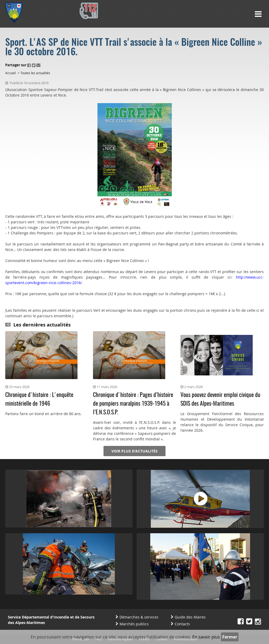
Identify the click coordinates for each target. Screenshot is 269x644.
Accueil (11, 73)
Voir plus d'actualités (134, 451)
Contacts (182, 624)
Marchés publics (134, 624)
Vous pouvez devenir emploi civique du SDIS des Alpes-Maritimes (220, 399)
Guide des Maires (190, 617)
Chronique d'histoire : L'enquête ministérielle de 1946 (39, 399)
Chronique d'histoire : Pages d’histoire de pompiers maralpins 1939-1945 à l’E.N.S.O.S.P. (133, 404)
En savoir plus (206, 637)
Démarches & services (139, 617)
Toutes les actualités (35, 73)
